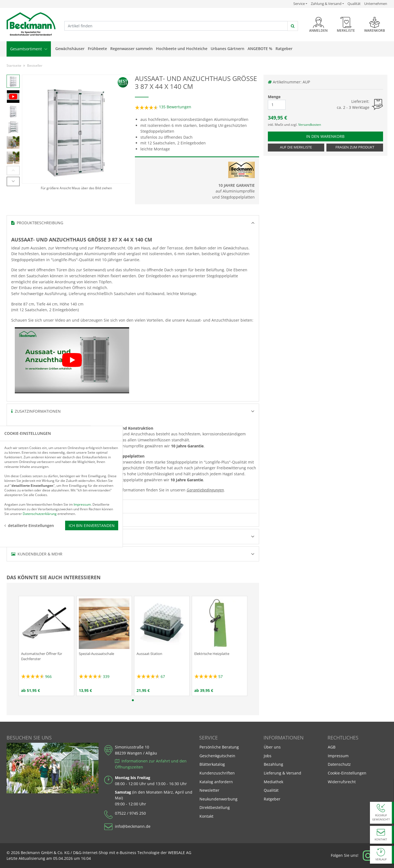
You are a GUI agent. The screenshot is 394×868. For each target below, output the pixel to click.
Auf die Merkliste (296, 147)
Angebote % (260, 49)
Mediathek (273, 782)
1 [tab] (133, 700)
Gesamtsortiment (29, 49)
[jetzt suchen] (293, 26)
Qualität (354, 4)
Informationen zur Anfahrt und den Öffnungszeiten (151, 764)
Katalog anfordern (216, 781)
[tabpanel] (46, 646)
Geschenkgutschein (217, 756)
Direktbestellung (215, 807)
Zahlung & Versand (326, 4)
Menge (274, 97)
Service (300, 4)
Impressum (338, 756)
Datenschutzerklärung (40, 455)
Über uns (272, 747)
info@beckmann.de (133, 826)
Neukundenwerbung (218, 799)
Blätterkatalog (212, 764)
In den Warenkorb (328, 136)
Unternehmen (376, 4)
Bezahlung (273, 764)
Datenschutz (339, 764)
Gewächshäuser (70, 49)
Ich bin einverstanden (92, 467)
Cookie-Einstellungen (347, 773)
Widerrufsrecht (342, 782)
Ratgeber (284, 49)
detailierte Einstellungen (29, 467)
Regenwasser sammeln (131, 49)
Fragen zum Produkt (355, 147)
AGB (332, 747)
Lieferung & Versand (283, 773)
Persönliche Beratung (219, 747)
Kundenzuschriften (217, 773)
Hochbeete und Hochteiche (182, 49)
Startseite (14, 65)
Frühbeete (97, 49)
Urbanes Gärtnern (228, 49)
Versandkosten (310, 125)
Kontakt (206, 816)
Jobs (268, 756)
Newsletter (209, 790)
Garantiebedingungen (205, 490)
